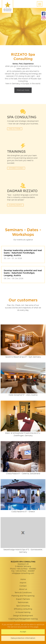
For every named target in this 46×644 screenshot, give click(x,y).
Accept (23, 632)
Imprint (23, 583)
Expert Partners (23, 599)
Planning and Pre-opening (23, 596)
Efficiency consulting (23, 609)
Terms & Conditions (23, 593)
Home (23, 579)
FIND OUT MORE (15, 129)
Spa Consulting (23, 606)
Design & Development (23, 616)
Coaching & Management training (23, 619)
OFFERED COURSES (16, 168)
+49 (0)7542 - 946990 (26, 569)
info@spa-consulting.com (23, 573)
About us (23, 589)
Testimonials (23, 602)
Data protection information (23, 638)
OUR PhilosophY (15, 205)
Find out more (23, 90)
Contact (23, 586)
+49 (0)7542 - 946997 (25, 571)
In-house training (23, 612)
